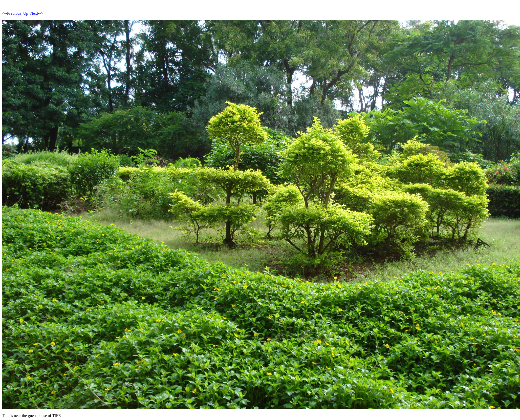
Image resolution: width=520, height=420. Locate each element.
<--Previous (12, 13)
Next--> (37, 13)
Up (26, 13)
